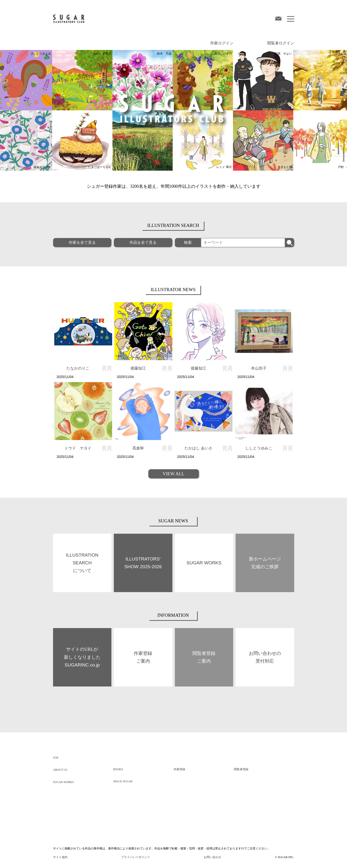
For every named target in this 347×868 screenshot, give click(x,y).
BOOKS (118, 769)
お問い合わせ (212, 857)
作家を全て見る (82, 242)
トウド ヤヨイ (78, 448)
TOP (56, 758)
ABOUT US (60, 770)
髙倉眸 (138, 448)
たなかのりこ (78, 368)
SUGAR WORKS (64, 782)
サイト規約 (60, 857)
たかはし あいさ (198, 448)
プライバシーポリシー (136, 857)
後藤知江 (138, 368)
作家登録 (179, 769)
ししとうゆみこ (259, 448)
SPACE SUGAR (123, 781)
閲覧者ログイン (281, 43)
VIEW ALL (174, 474)
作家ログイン (222, 43)
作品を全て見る (143, 242)
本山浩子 (259, 368)
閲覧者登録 (241, 769)
